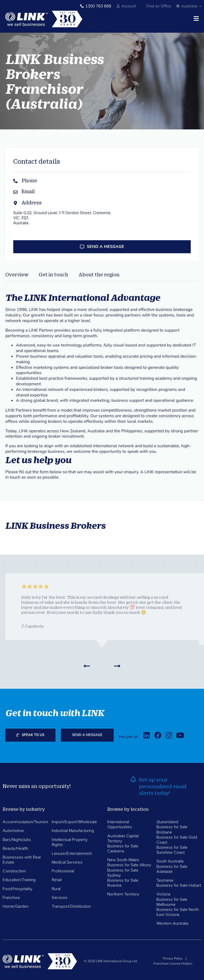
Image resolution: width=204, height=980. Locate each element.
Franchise (11, 898)
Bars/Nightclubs (17, 840)
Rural (56, 889)
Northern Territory (123, 894)
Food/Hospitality (18, 889)
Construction (14, 871)
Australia (189, 6)
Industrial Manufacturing (73, 831)
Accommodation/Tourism (25, 822)
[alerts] (133, 779)
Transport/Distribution (71, 906)
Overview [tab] (17, 274)
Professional (63, 871)
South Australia (170, 861)
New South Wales (123, 860)
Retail (57, 880)
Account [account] (129, 6)
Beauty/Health (15, 848)
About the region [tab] (99, 274)
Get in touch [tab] (54, 274)
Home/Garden (16, 906)
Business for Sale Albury (129, 865)
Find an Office (159, 6)
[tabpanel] (102, 373)
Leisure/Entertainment (72, 854)
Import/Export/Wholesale (74, 822)
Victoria (163, 894)
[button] (87, 666)
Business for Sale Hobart (179, 885)
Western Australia (172, 923)
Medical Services (67, 862)
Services (60, 898)
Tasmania (165, 880)
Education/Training (19, 880)
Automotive (13, 831)
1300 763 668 (98, 6)
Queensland (167, 822)
